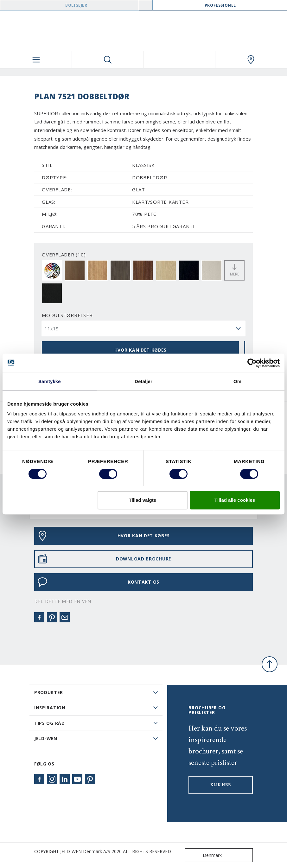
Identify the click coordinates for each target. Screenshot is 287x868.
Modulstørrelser (67, 315)
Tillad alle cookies (235, 500)
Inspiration (50, 708)
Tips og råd (50, 723)
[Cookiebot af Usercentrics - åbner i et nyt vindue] (252, 363)
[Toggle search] (108, 60)
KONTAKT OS (98, 582)
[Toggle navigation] (36, 60)
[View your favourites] (179, 60)
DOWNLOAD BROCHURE (104, 559)
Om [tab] (237, 381)
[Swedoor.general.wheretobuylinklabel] (251, 60)
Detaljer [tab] (143, 381)
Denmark (205, 855)
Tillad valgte (143, 500)
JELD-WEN (46, 738)
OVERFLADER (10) (64, 255)
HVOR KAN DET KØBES (140, 350)
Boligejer (76, 5)
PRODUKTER (48, 692)
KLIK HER (221, 785)
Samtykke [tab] (50, 381)
